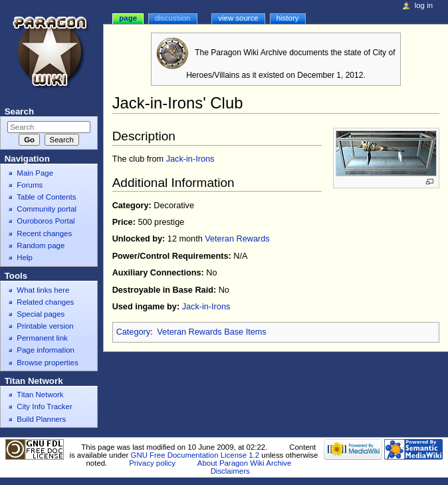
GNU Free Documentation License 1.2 (195, 455)
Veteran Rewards (237, 239)
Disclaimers (230, 471)
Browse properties (47, 363)
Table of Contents (46, 197)
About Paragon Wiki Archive (245, 463)
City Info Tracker (44, 406)
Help (25, 257)
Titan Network (40, 395)
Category (133, 332)
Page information (46, 350)
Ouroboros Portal (46, 221)
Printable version (45, 326)
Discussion (172, 18)
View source (238, 18)
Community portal (47, 209)
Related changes (45, 302)
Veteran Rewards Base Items (211, 332)
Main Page (35, 173)
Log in (424, 5)
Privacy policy (152, 463)
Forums (30, 185)
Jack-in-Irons (190, 159)
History (288, 18)
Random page (41, 245)
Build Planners (41, 419)
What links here (43, 290)
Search (19, 111)
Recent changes (44, 234)
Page (128, 18)
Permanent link (42, 338)
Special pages (41, 314)
